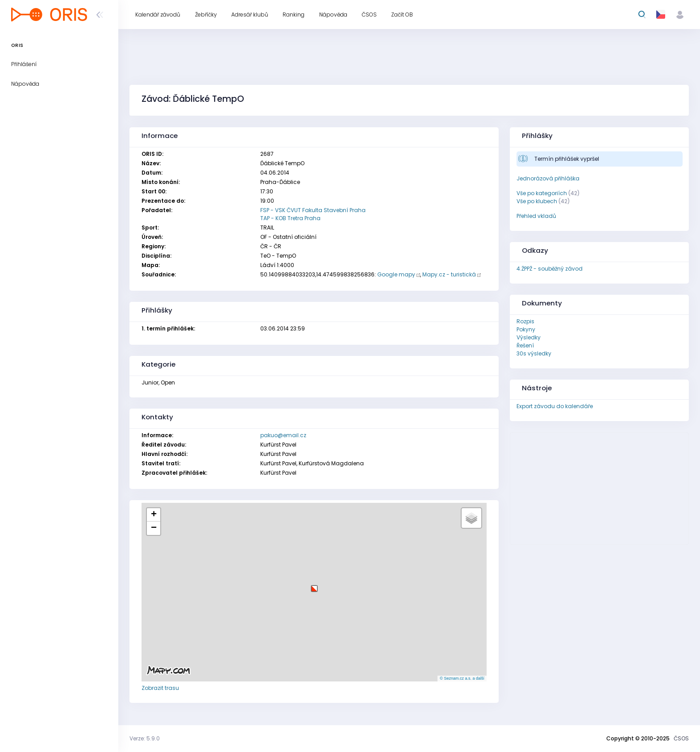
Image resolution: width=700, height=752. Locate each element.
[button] (314, 585)
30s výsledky (534, 353)
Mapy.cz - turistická (449, 274)
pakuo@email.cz (283, 435)
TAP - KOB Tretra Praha (290, 218)
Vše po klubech (537, 201)
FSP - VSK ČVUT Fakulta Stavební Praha (313, 210)
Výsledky (529, 337)
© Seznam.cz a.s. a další (462, 678)
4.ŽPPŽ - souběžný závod (550, 269)
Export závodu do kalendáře (555, 406)
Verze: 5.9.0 (145, 738)
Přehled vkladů (536, 216)
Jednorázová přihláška (548, 178)
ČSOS (681, 738)
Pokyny (526, 329)
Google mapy (396, 274)
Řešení (525, 345)
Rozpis (525, 321)
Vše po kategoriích (542, 193)
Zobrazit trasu (160, 688)
